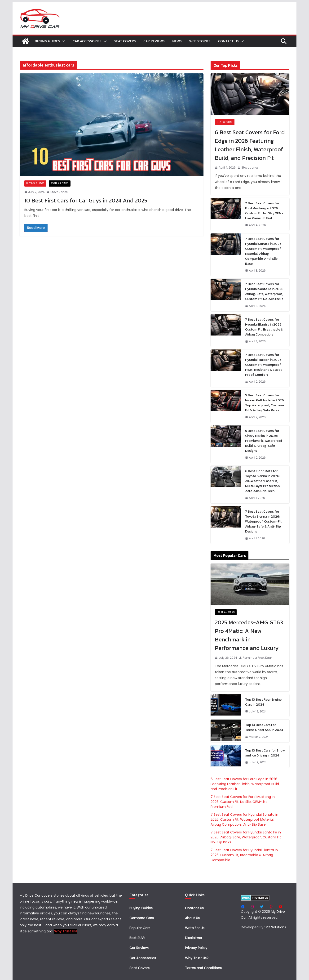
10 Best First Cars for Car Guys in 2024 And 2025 (86, 200)
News (177, 41)
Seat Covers (125, 41)
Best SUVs (137, 938)
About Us (192, 918)
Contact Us (228, 41)
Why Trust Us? (197, 958)
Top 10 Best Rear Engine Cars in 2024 (263, 702)
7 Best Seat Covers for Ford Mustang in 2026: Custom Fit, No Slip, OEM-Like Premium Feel (264, 211)
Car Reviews (154, 41)
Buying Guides (47, 41)
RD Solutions (276, 927)
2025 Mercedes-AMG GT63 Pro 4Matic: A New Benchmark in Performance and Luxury (249, 635)
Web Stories (200, 41)
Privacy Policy (196, 948)
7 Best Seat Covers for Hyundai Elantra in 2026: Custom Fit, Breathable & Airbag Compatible (264, 327)
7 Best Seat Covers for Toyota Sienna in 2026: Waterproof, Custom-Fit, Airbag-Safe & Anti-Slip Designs (264, 521)
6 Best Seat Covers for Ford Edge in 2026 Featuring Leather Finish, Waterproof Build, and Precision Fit (250, 145)
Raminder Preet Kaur (257, 658)
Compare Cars (142, 918)
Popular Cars (60, 183)
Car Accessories (87, 41)
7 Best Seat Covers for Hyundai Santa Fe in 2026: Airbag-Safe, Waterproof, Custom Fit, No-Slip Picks (265, 291)
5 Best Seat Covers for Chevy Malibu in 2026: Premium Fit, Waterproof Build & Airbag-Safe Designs (264, 441)
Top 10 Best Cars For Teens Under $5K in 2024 (264, 727)
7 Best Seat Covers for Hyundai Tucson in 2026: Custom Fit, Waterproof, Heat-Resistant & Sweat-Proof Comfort (264, 365)
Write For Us (195, 928)
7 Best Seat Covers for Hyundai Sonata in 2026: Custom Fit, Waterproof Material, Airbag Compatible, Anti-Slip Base (264, 251)
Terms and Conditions (203, 968)
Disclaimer (194, 938)
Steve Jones (59, 192)
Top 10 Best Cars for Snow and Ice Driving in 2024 (265, 753)
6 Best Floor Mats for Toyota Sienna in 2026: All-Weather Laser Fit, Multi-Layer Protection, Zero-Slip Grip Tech (263, 481)
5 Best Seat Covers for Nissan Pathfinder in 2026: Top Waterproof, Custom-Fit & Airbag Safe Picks (265, 403)
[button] (62, 41)
